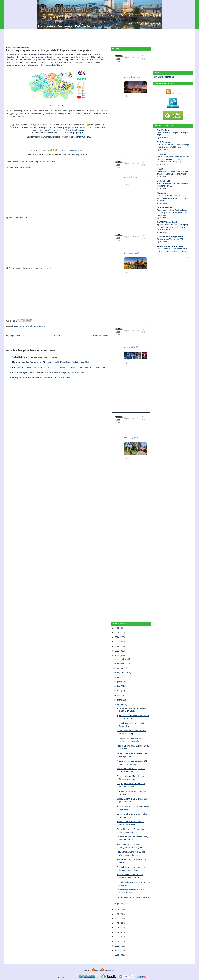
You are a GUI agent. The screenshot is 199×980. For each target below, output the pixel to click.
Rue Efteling (163, 130)
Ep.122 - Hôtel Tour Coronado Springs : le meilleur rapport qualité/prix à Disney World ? (173, 227)
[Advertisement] (99, 36)
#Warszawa (100, 127)
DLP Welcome (164, 142)
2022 (117, 646)
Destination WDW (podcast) (170, 237)
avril (119, 695)
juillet (120, 682)
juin (119, 686)
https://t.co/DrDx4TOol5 (47, 133)
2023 (117, 642)
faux (8, 62)
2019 (117, 910)
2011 (92, 57)
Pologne (35, 326)
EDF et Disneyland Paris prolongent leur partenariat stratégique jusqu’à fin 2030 (48, 372)
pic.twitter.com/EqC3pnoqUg (71, 133)
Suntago (42, 326)
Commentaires (108, 970)
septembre (122, 672)
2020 (117, 655)
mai (119, 691)
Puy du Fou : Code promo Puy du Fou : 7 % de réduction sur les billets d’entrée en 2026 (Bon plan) (173, 159)
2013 (117, 937)
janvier (120, 903)
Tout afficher (188, 258)
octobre (121, 668)
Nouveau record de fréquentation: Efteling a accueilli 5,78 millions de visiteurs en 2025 (51, 362)
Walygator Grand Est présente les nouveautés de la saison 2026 (41, 377)
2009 (117, 955)
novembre (122, 663)
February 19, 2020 (83, 137)
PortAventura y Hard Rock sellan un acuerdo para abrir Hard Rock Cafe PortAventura (172, 213)
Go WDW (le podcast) (167, 222)
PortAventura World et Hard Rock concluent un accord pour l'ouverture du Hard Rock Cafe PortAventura (59, 367)
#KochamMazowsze (77, 130)
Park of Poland (46, 54)
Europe (15, 326)
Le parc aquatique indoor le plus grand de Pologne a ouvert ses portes (48, 50)
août (119, 677)
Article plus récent (14, 336)
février (120, 704)
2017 (117, 919)
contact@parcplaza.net (164, 77)
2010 (117, 950)
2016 (117, 923)
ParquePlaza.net (165, 208)
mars (120, 700)
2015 (117, 928)
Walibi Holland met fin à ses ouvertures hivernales (35, 357)
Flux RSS (173, 93)
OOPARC (161, 154)
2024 (117, 637)
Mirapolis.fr (162, 193)
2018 (117, 914)
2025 (117, 633)
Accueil (57, 336)
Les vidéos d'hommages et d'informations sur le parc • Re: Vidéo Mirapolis (173, 198)
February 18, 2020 (79, 154)
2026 (117, 628)
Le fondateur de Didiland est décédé (133, 897)
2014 (117, 932)
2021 (117, 651)
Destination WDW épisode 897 (170, 239)
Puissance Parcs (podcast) (170, 246)
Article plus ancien (101, 336)
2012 (117, 941)
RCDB (160, 169)
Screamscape (164, 181)
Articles (96, 970)
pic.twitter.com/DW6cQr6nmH (71, 150)
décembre (122, 659)
